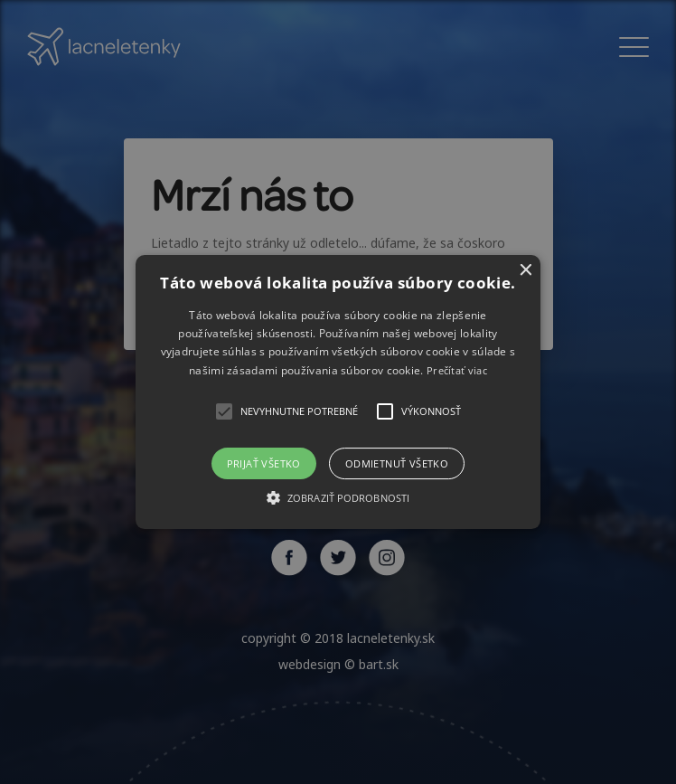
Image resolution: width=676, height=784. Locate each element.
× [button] (525, 271)
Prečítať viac (457, 370)
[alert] (338, 392)
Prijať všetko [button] (264, 463)
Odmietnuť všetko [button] (397, 463)
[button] (338, 392)
